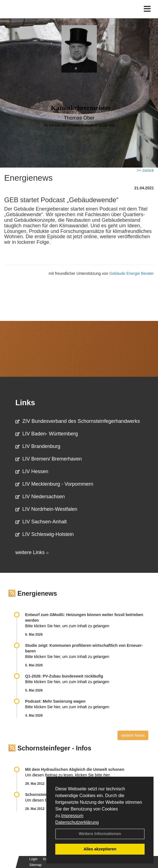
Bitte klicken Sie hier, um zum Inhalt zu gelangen (67, 626)
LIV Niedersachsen (40, 497)
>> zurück (145, 170)
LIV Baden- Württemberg (47, 434)
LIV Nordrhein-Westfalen (46, 509)
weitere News (133, 735)
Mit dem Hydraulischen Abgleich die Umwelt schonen (75, 769)
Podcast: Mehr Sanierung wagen (55, 701)
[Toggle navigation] (147, 9)
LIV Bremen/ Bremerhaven (49, 459)
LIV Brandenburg (38, 446)
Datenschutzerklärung (77, 822)
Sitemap (35, 865)
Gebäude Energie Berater (131, 273)
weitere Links (32, 552)
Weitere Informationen (100, 834)
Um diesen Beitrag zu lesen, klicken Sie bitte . (68, 775)
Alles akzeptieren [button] (100, 849)
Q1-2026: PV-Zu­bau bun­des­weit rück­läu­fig (64, 676)
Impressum (72, 816)
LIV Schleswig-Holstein (45, 534)
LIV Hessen (32, 471)
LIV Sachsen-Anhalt (41, 522)
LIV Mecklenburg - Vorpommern (54, 484)
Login (33, 859)
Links (25, 403)
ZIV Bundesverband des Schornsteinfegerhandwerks (78, 421)
